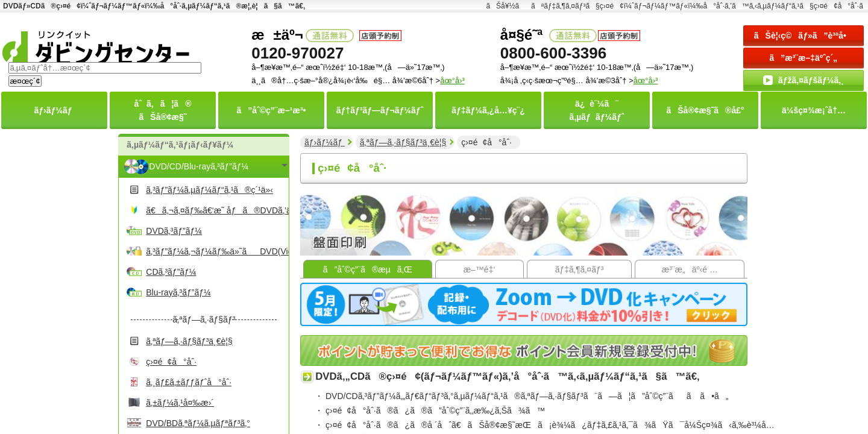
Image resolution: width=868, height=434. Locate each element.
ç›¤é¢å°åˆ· (171, 362)
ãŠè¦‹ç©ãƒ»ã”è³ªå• (804, 36)
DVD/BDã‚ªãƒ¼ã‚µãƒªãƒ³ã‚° (198, 423)
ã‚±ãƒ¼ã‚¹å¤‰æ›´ (180, 403)
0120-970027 (297, 53)
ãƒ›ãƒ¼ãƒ (325, 142)
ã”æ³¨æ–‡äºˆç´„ (804, 58)
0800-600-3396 (553, 53)
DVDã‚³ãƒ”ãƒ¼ (174, 231)
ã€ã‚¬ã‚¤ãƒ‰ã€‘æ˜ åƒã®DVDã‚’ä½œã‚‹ (216, 210)
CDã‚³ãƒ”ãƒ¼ (171, 272)
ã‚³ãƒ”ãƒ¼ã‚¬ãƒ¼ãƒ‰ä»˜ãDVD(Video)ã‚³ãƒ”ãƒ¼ (216, 251)
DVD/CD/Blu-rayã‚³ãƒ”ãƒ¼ (199, 166)
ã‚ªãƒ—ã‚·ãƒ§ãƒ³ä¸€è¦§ (189, 341)
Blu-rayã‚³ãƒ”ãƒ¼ (178, 292)
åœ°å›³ (646, 80)
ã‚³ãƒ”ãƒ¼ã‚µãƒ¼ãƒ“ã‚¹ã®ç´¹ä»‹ (209, 190)
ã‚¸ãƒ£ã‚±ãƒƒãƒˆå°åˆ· (189, 382)
